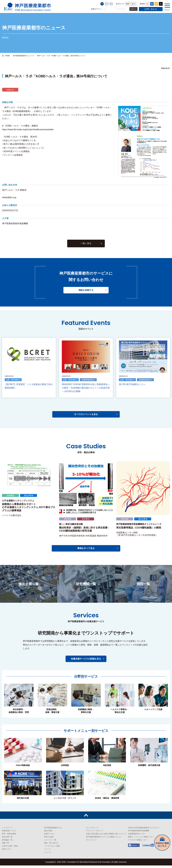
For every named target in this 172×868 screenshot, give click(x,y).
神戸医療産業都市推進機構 (139, 833)
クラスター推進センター (138, 842)
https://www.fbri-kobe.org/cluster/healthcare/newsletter (28, 129)
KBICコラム (7, 852)
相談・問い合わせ (51, 846)
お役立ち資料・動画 (10, 849)
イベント (48, 852)
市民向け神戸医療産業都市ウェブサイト (144, 830)
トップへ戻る (86, 818)
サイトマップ (91, 842)
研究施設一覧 (7, 842)
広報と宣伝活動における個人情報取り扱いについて (106, 836)
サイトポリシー (92, 830)
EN (111, 4)
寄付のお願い (49, 839)
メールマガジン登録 (52, 849)
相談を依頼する (86, 294)
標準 (128, 4)
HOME (7, 56)
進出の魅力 (48, 833)
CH (107, 4)
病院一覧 (6, 846)
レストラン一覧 (50, 842)
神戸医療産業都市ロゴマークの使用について (103, 839)
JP (102, 4)
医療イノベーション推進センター (141, 839)
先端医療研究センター (137, 836)
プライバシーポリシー (95, 833)
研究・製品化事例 (9, 836)
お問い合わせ (151, 9)
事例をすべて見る (86, 551)
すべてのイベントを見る (86, 417)
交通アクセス (49, 836)
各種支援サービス (9, 833)
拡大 (134, 4)
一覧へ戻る (86, 247)
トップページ (7, 830)
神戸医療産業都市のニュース (24, 56)
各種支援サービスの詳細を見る (86, 661)
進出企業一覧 (7, 839)
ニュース (48, 855)
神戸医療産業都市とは (53, 830)
